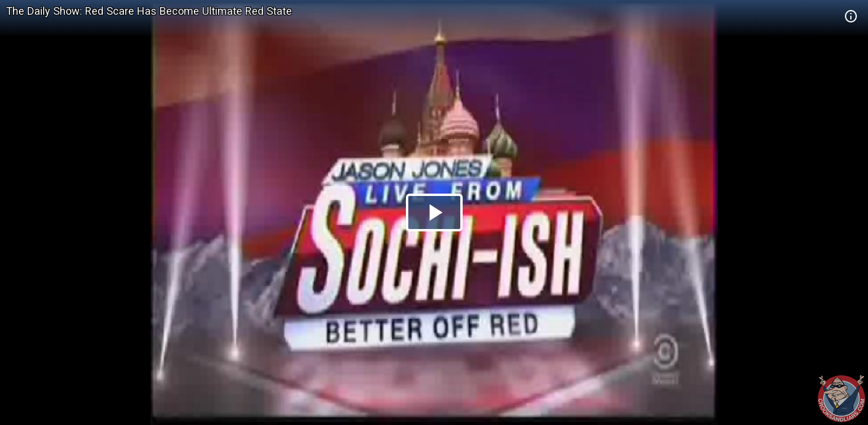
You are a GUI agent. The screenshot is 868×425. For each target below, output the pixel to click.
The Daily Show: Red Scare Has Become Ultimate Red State (149, 11)
